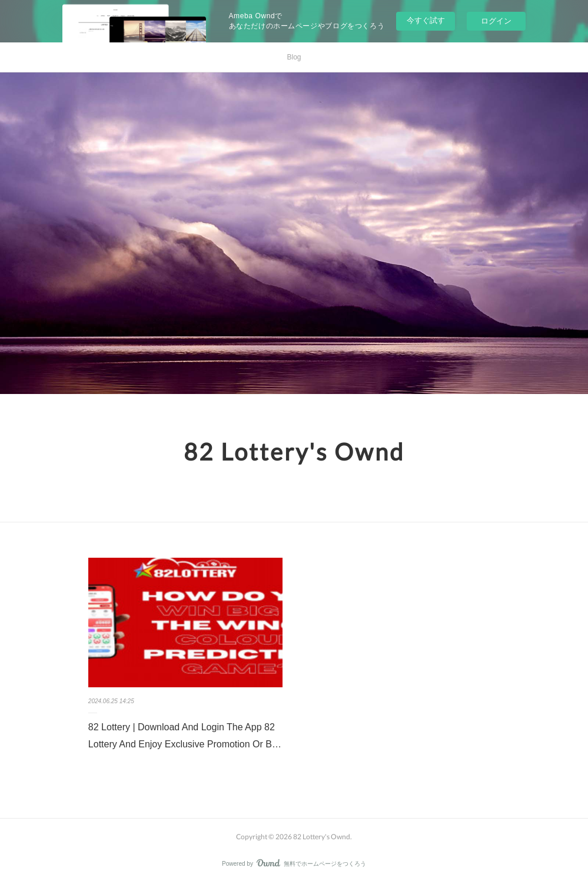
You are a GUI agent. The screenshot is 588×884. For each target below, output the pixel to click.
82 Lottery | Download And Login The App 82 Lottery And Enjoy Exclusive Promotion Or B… (185, 736)
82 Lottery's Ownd (294, 452)
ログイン (496, 21)
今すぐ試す (426, 20)
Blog (294, 57)
